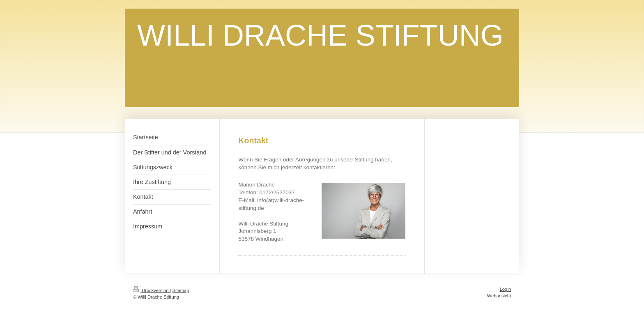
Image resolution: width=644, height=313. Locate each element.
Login (505, 289)
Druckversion (152, 290)
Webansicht (499, 296)
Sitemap (181, 290)
